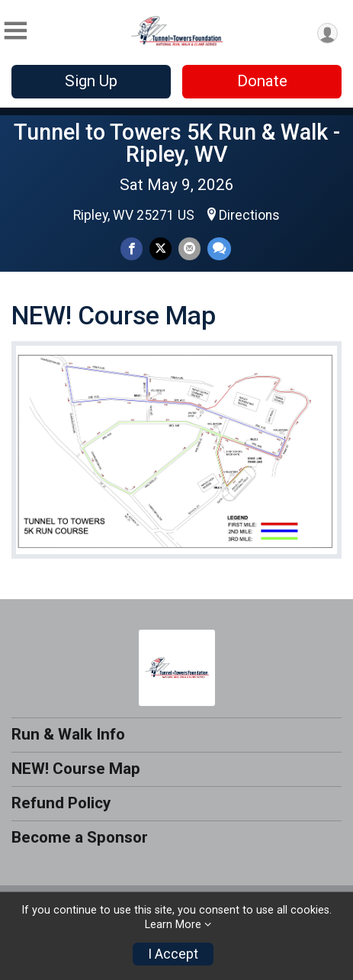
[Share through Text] (219, 248)
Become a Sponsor (80, 837)
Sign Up (91, 81)
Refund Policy (61, 803)
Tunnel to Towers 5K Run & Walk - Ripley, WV (177, 143)
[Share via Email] (189, 248)
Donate (262, 81)
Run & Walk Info (68, 734)
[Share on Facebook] (132, 248)
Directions (249, 215)
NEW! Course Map (76, 769)
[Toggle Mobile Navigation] (15, 31)
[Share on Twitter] (160, 248)
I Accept (173, 954)
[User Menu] (327, 33)
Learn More (173, 925)
